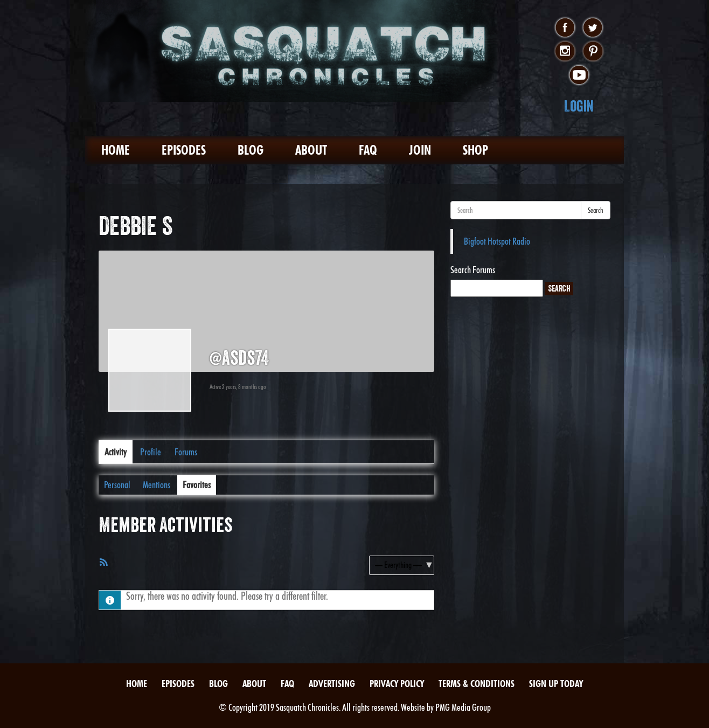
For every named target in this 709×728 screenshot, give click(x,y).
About (311, 150)
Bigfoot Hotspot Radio (497, 241)
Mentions (157, 485)
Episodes (184, 150)
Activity (116, 452)
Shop (475, 150)
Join (420, 150)
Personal (117, 485)
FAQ (368, 150)
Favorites (197, 485)
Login (579, 106)
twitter (593, 28)
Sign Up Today (556, 684)
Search (596, 210)
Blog (251, 150)
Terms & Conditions (477, 684)
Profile (151, 452)
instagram (565, 52)
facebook (565, 28)
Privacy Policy (397, 684)
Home (116, 150)
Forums (186, 452)
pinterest (593, 52)
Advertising (332, 684)
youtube (579, 75)
